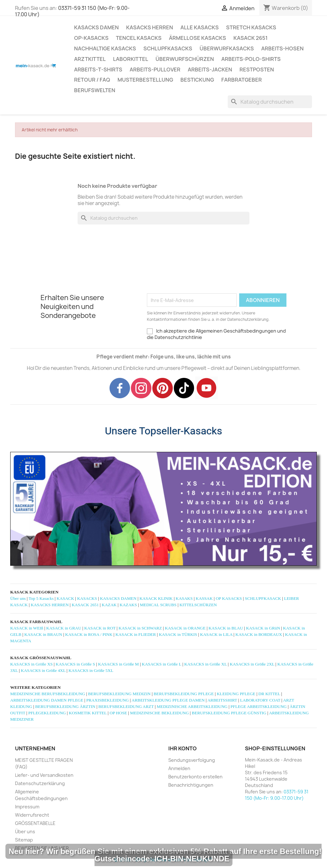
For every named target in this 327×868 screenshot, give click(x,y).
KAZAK (109, 605)
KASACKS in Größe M (118, 664)
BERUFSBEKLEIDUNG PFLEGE (184, 694)
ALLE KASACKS (200, 27)
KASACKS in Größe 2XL (252, 664)
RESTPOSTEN (257, 70)
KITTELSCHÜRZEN (198, 605)
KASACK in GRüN (263, 628)
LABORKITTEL (131, 59)
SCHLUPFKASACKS (168, 48)
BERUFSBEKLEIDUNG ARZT (126, 706)
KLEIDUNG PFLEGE (236, 694)
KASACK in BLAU (226, 628)
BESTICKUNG (197, 80)
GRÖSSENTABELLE (35, 823)
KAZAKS (128, 605)
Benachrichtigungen (191, 785)
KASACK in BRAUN (43, 634)
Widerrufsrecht (32, 815)
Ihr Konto (183, 748)
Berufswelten (95, 90)
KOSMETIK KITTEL (88, 713)
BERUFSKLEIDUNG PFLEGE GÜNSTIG (229, 713)
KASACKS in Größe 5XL (91, 670)
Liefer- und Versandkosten (44, 775)
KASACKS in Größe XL (205, 664)
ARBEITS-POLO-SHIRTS (251, 59)
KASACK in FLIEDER (136, 634)
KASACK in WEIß (27, 628)
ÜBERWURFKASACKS (227, 48)
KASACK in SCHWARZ (140, 628)
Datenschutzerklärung (40, 783)
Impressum (27, 807)
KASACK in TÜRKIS (178, 634)
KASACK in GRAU (64, 628)
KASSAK (204, 598)
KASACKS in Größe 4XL (43, 670)
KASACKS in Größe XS (31, 664)
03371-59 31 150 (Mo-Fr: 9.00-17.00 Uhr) (72, 11)
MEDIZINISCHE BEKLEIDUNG (159, 713)
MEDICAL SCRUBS (158, 605)
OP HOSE (118, 713)
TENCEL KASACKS (139, 38)
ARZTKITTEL (90, 59)
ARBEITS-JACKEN (210, 70)
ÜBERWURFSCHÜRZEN (185, 59)
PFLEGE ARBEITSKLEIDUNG (259, 706)
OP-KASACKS (91, 38)
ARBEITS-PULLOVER (155, 70)
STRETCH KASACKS (251, 27)
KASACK (65, 598)
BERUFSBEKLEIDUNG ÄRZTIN (65, 706)
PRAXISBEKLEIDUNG (107, 700)
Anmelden (179, 768)
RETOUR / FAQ (92, 80)
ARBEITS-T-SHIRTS (98, 70)
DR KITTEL (269, 694)
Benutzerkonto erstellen (195, 777)
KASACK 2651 (251, 38)
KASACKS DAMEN (96, 27)
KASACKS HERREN (150, 27)
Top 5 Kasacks (41, 598)
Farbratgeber (242, 80)
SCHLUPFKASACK (263, 598)
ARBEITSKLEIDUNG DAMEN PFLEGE (47, 700)
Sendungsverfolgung (192, 760)
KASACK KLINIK (156, 598)
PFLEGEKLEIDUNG (47, 713)
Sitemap (24, 840)
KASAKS (184, 598)
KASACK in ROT (100, 628)
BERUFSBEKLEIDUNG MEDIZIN (119, 694)
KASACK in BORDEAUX (259, 634)
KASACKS (87, 598)
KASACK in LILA (216, 634)
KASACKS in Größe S (75, 664)
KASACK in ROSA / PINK (89, 634)
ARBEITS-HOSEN (282, 48)
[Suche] (270, 102)
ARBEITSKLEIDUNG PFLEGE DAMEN (168, 700)
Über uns (18, 598)
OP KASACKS (229, 598)
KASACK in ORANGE (185, 628)
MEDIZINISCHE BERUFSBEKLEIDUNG (48, 694)
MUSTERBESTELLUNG (145, 80)
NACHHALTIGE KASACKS (105, 48)
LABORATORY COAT (260, 700)
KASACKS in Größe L (162, 664)
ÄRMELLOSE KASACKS (198, 38)
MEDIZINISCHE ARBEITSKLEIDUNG (192, 706)
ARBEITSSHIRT (222, 700)
